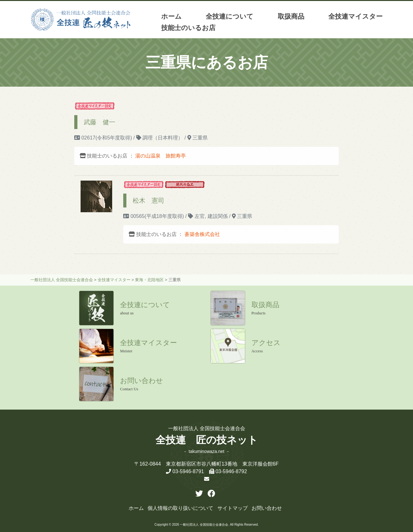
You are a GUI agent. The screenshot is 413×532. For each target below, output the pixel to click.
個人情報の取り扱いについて (180, 508)
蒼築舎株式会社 (202, 234)
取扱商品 (291, 16)
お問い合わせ (267, 508)
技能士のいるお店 (188, 28)
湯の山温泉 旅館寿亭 (161, 156)
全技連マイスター (355, 16)
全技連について (230, 16)
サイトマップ (233, 508)
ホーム (171, 16)
